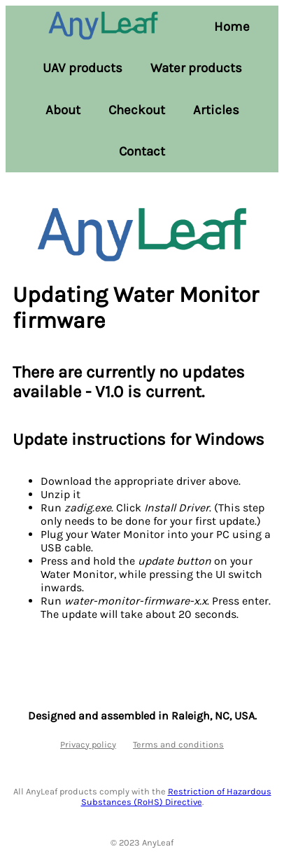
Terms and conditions (178, 744)
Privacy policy (88, 744)
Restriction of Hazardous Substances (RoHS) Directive (176, 797)
